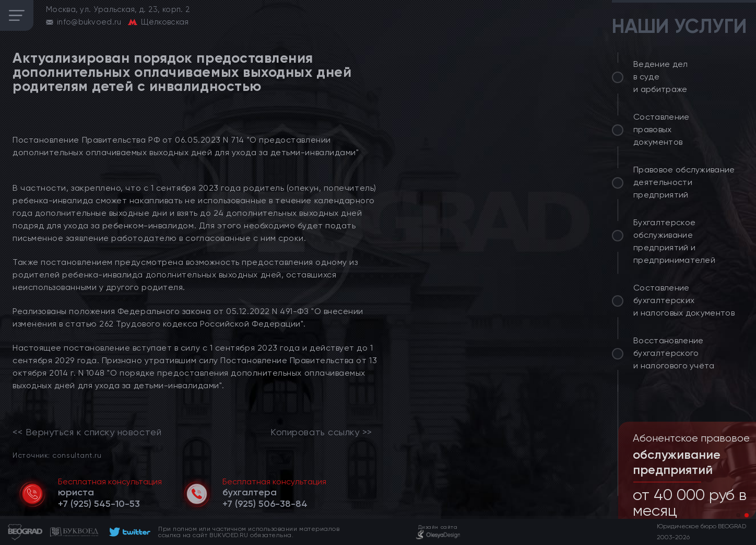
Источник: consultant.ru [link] (57, 455)
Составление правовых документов (662, 129)
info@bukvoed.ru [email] (89, 22)
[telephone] (99, 504)
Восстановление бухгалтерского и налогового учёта (674, 353)
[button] (738, 515)
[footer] (128, 532)
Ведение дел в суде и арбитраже (661, 77)
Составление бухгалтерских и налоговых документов (684, 300)
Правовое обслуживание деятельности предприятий (684, 182)
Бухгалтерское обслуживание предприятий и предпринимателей (674, 241)
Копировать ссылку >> (321, 432)
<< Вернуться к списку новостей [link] (87, 432)
